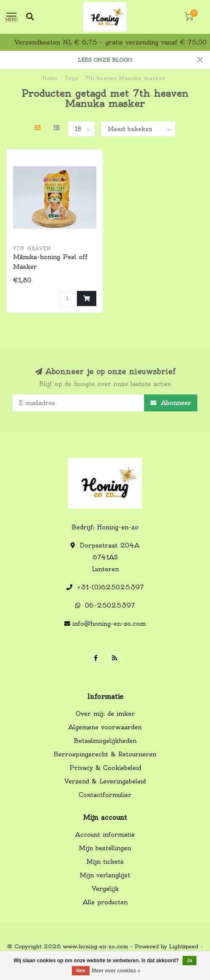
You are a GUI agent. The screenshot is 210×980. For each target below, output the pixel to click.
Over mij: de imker (105, 714)
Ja (190, 961)
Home (50, 78)
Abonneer (171, 403)
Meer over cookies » (116, 971)
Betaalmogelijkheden (105, 741)
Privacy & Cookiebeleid (105, 768)
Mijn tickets (105, 862)
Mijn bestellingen (105, 848)
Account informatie (105, 835)
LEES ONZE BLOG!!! (105, 60)
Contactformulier (105, 795)
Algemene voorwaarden (105, 727)
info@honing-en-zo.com (109, 624)
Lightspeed (184, 946)
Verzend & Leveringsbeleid (105, 781)
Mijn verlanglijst (105, 875)
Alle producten (105, 902)
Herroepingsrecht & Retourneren (105, 754)
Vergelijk (105, 889)
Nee (81, 971)
